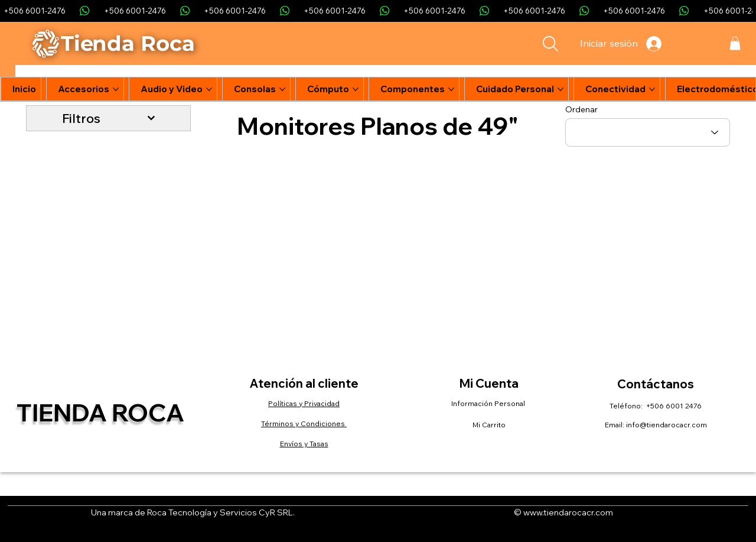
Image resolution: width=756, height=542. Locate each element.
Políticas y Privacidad (304, 403)
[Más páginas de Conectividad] (652, 89)
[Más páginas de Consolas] (282, 89)
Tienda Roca (100, 412)
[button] (735, 43)
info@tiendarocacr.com (667, 425)
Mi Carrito (489, 425)
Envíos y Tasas (304, 444)
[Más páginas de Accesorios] (116, 89)
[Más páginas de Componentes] (451, 89)
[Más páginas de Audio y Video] (209, 89)
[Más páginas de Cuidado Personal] (561, 89)
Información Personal (489, 403)
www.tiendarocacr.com (568, 512)
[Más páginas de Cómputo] (356, 89)
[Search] (550, 44)
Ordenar (581, 109)
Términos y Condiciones (304, 423)
